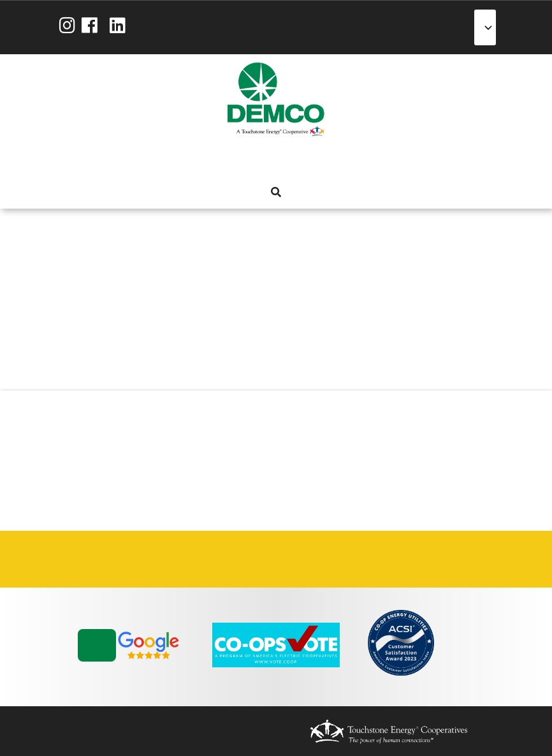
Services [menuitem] (252, 161)
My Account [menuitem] (229, 161)
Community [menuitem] (321, 161)
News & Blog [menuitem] (344, 161)
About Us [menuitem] (206, 161)
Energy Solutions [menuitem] (275, 161)
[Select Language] (485, 27)
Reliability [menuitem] (298, 161)
